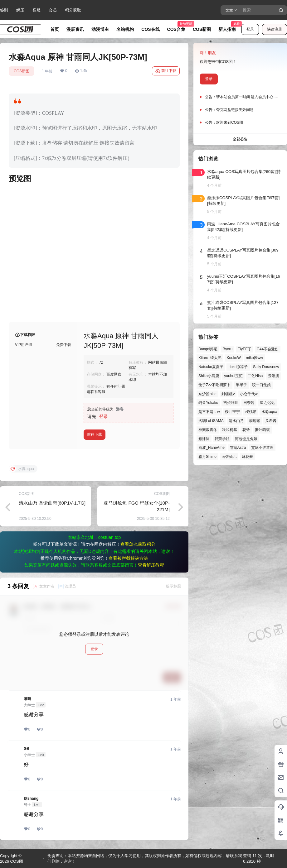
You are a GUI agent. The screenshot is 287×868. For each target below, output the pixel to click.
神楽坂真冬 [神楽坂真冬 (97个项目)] (208, 430)
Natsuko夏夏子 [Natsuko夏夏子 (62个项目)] (211, 367)
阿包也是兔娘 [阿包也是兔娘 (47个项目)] (246, 439)
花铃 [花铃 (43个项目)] (246, 430)
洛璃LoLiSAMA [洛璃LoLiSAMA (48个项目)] (211, 421)
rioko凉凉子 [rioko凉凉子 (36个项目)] (238, 367)
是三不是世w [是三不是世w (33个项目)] (209, 412)
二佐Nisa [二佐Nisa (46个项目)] (255, 376)
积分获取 (73, 10)
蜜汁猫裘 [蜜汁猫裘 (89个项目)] (262, 430)
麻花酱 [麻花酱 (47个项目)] (247, 457)
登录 (250, 29)
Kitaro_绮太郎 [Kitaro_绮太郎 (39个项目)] (210, 358)
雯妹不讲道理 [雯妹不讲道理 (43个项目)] (262, 448)
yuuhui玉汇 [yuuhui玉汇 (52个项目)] (233, 376)
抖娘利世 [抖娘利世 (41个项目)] (231, 403)
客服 (36, 10)
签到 (4, 10)
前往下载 (166, 71)
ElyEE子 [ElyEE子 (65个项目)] (245, 349)
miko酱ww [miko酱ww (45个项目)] (254, 358)
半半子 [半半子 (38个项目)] (241, 385)
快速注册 (275, 29)
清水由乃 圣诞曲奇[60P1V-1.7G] (52, 503)
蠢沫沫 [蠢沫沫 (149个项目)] (204, 439)
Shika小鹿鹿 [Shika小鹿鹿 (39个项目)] (209, 376)
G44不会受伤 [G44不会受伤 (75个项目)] (268, 349)
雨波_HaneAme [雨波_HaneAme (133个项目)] (212, 448)
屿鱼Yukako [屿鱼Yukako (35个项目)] (208, 403)
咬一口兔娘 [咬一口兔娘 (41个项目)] (261, 385)
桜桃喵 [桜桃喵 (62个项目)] (251, 412)
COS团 (16, 861)
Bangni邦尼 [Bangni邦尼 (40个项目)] (208, 349)
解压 (20, 10)
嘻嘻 (27, 699)
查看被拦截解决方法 (128, 558)
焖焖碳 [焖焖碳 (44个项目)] (255, 421)
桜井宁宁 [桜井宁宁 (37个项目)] (232, 412)
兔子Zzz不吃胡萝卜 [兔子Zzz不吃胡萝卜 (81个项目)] (214, 385)
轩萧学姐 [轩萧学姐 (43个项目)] (222, 439)
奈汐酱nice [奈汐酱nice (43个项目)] (207, 394)
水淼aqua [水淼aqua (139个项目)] (269, 412)
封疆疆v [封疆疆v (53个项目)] (228, 394)
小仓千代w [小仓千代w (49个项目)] (249, 394)
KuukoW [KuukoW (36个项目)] (233, 358)
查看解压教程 (151, 565)
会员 (53, 10)
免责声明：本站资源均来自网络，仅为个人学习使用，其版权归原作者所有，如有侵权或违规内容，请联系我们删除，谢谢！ (145, 858)
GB (27, 749)
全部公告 (240, 139)
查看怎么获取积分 (138, 544)
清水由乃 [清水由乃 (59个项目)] (236, 421)
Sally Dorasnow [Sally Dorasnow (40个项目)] (266, 367)
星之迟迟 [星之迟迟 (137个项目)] (267, 403)
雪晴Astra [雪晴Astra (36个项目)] (238, 448)
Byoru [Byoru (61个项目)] (228, 349)
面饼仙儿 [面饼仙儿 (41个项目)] (229, 457)
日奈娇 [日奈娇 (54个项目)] (249, 403)
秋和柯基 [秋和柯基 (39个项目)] (230, 430)
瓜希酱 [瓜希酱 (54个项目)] (271, 421)
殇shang (31, 798)
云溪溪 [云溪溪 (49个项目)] (274, 376)
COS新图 (22, 71)
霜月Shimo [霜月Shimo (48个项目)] (207, 457)
